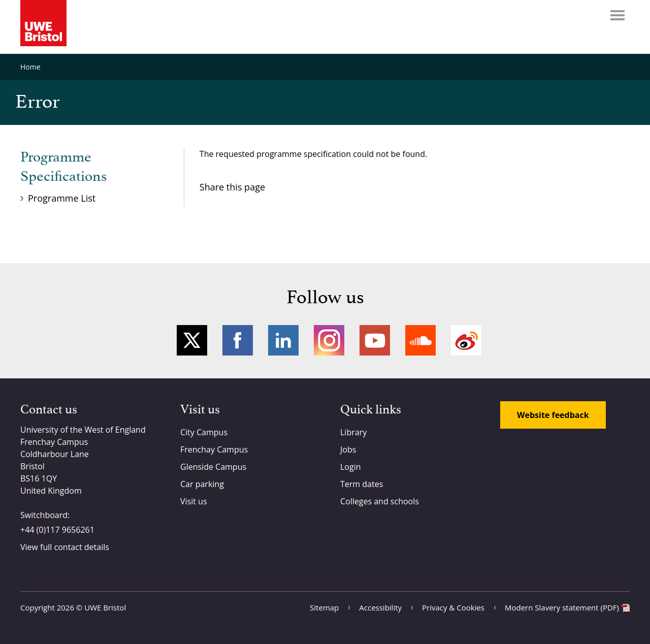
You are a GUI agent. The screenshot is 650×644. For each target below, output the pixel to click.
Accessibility (380, 607)
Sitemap (324, 607)
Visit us (194, 501)
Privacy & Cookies (453, 607)
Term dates (362, 484)
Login (351, 467)
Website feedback (553, 415)
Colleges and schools (380, 501)
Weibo (466, 340)
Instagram (329, 340)
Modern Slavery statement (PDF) (562, 607)
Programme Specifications (63, 167)
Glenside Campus (213, 467)
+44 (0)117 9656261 (57, 530)
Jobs (348, 449)
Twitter (192, 340)
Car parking (202, 484)
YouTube (375, 340)
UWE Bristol (105, 607)
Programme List (62, 198)
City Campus (204, 432)
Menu (617, 15)
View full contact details (65, 547)
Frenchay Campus (214, 449)
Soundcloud (420, 340)
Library (353, 432)
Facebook (238, 340)
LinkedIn (283, 340)
